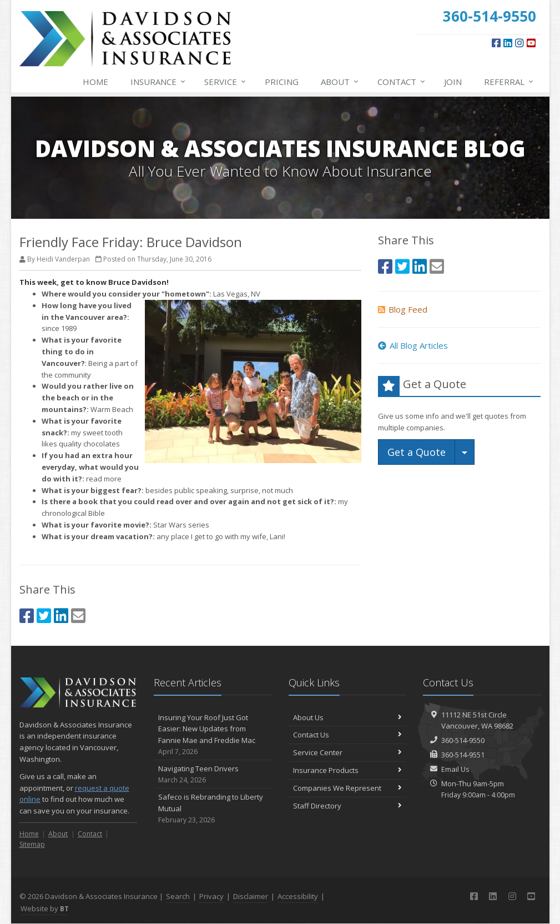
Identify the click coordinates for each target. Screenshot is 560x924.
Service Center (348, 752)
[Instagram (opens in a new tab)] (519, 43)
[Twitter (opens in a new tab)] (44, 616)
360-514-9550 (463, 740)
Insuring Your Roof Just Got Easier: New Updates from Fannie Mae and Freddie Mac (213, 735)
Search (178, 896)
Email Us (455, 769)
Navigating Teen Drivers (213, 774)
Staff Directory (348, 806)
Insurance (158, 82)
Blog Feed (403, 309)
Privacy (211, 896)
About (340, 82)
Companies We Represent (348, 788)
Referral (509, 82)
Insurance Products (348, 770)
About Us (348, 717)
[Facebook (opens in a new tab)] (496, 43)
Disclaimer (251, 896)
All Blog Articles (413, 345)
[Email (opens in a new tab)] (78, 616)
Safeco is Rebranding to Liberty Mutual (213, 808)
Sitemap (32, 844)
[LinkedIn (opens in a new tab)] (508, 43)
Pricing (282, 82)
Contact (402, 82)
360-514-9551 (463, 755)
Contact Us (348, 735)
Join (453, 82)
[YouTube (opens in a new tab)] (531, 43)
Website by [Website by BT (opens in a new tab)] (45, 908)
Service (226, 82)
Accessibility (298, 896)
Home (95, 82)
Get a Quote (417, 452)
